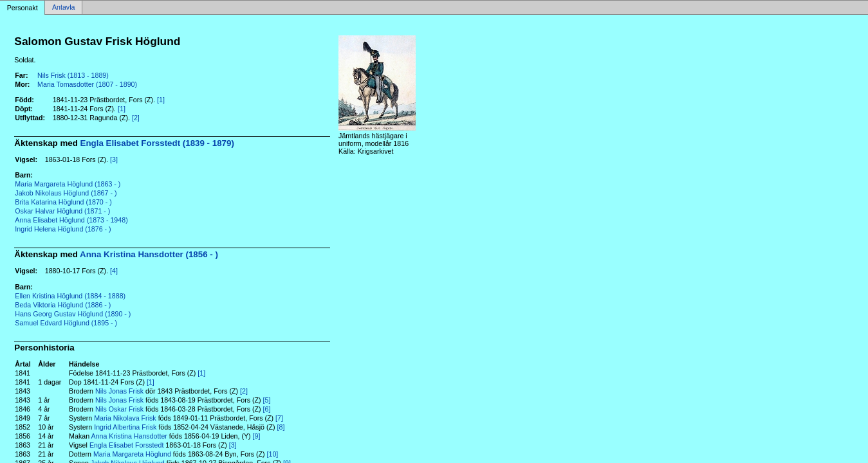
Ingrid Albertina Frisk (125, 427)
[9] (257, 436)
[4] (114, 271)
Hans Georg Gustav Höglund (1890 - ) (73, 314)
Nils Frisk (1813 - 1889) (73, 75)
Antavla (64, 8)
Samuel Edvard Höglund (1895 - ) (66, 323)
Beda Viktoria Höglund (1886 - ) (63, 305)
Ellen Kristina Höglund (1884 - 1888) (70, 296)
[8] (281, 427)
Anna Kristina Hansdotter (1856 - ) (149, 254)
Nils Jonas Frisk (119, 391)
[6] (267, 409)
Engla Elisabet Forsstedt (127, 445)
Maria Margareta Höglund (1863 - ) (68, 184)
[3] (114, 159)
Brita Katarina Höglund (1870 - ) (63, 202)
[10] (273, 454)
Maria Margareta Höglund (132, 454)
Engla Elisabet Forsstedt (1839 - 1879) (157, 143)
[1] (161, 100)
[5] (267, 400)
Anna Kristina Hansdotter (129, 436)
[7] (279, 418)
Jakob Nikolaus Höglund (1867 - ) (66, 193)
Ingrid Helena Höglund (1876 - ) (63, 229)
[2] (136, 118)
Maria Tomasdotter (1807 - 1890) (87, 84)
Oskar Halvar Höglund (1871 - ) (62, 211)
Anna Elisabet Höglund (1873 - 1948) (71, 220)
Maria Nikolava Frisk (125, 418)
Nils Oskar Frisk (119, 409)
